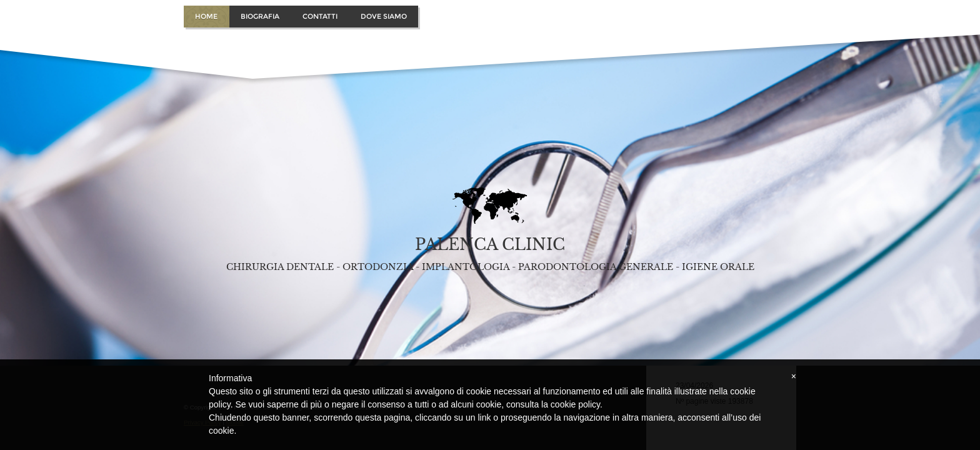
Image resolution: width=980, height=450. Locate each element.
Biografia (260, 16)
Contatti (320, 16)
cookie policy (575, 404)
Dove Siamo (384, 16)
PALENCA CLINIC (490, 245)
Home (206, 16)
